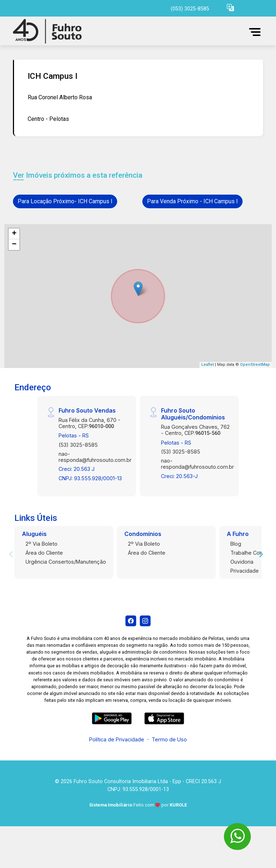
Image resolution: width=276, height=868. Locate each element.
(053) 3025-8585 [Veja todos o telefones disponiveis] (190, 9)
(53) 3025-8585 (78, 445)
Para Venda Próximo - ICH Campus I (192, 201)
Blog (236, 544)
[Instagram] (145, 621)
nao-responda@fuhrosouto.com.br (95, 457)
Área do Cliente (44, 553)
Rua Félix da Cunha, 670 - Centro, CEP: (89, 423)
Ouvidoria (242, 562)
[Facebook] (131, 621)
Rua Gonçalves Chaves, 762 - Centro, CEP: (195, 430)
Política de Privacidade (117, 739)
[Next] (261, 554)
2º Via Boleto (42, 544)
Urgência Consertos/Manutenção (66, 562)
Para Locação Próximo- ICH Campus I (65, 201)
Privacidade (245, 571)
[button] (230, 7)
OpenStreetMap (255, 365)
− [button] (14, 245)
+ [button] (14, 234)
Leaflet (208, 365)
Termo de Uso (169, 739)
